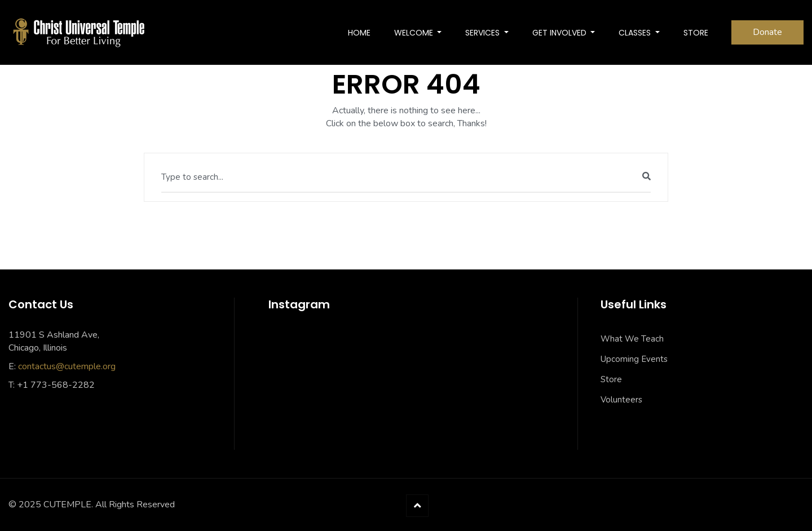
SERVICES (484, 33)
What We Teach (632, 339)
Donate (767, 32)
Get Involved (561, 33)
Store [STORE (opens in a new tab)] (696, 33)
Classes (636, 33)
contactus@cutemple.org (67, 366)
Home (359, 33)
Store (611, 379)
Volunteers (621, 400)
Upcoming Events (634, 359)
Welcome (415, 33)
